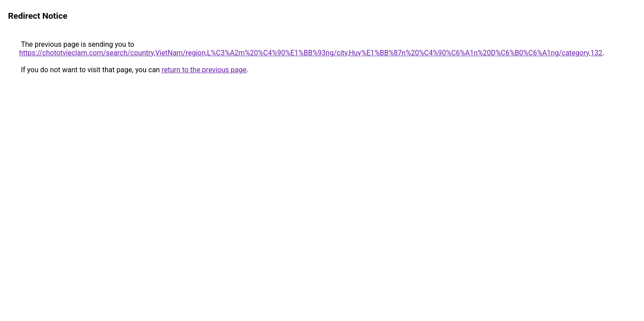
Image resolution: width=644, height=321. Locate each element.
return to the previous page (204, 70)
